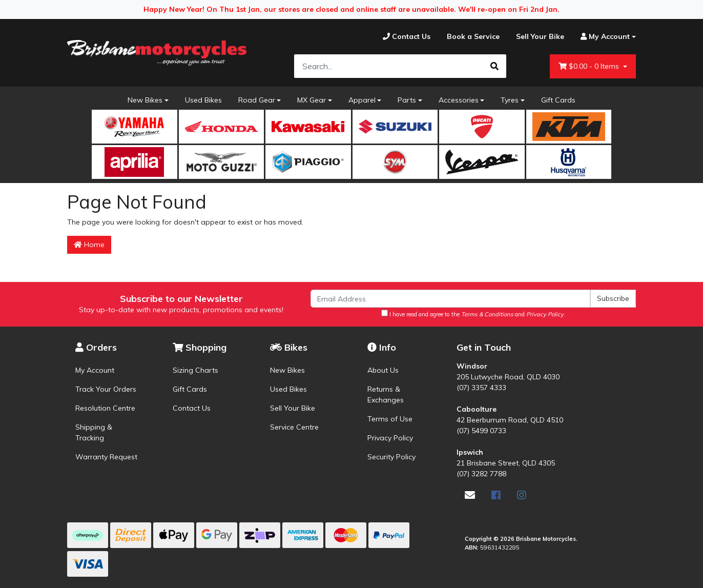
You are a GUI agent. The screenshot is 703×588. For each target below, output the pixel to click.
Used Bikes (203, 100)
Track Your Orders (106, 389)
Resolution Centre (105, 408)
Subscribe (613, 298)
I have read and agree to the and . (473, 314)
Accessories (459, 100)
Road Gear (257, 100)
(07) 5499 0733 (481, 431)
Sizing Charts (195, 370)
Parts (407, 100)
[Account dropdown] (604, 37)
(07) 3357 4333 (481, 388)
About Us (383, 370)
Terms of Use (390, 419)
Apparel (362, 100)
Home (89, 245)
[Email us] (470, 495)
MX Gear (312, 100)
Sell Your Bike (293, 408)
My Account (95, 370)
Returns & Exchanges (386, 394)
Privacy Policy (390, 438)
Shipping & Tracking (94, 432)
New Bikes (145, 100)
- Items (590, 66)
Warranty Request (106, 457)
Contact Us (192, 408)
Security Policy (391, 457)
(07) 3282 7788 (481, 474)
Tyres (510, 100)
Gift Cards (558, 100)
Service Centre (294, 427)
